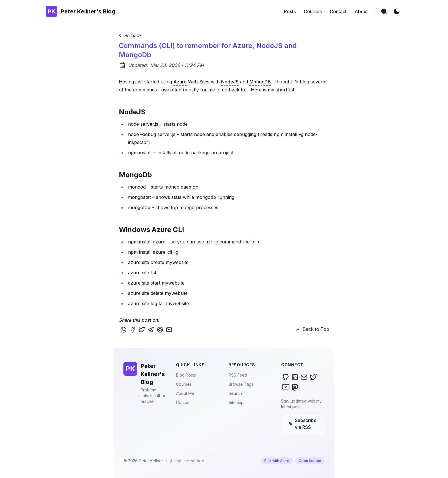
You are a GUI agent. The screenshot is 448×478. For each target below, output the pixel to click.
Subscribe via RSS (302, 424)
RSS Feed (238, 375)
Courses (184, 384)
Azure (180, 82)
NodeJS (230, 82)
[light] (397, 11)
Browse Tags (241, 384)
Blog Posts (186, 375)
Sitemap (236, 402)
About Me (185, 393)
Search (235, 393)
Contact (183, 402)
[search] (384, 11)
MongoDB (260, 82)
